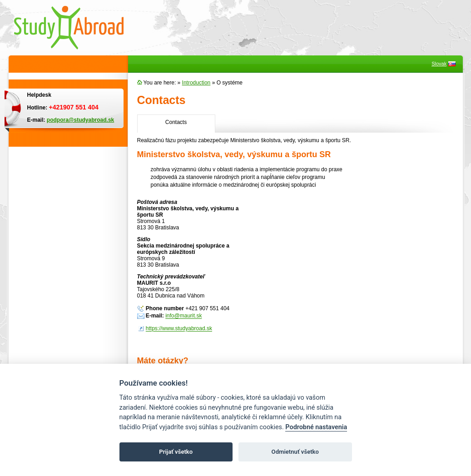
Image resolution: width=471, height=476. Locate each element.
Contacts (176, 122)
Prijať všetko (176, 452)
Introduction (196, 83)
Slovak (439, 64)
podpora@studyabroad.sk (80, 120)
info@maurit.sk (183, 316)
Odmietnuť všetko (295, 452)
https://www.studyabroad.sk (179, 329)
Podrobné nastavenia (316, 427)
